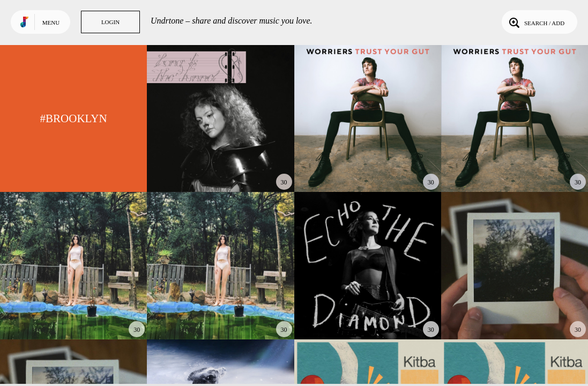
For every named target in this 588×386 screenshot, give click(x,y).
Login (110, 22)
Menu (51, 23)
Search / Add (536, 22)
